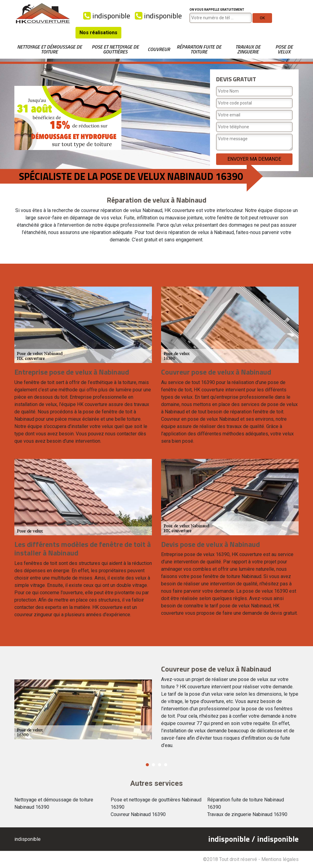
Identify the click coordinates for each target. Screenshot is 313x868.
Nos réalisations (98, 33)
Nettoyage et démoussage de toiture (50, 49)
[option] (156, 709)
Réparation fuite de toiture (199, 49)
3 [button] (160, 765)
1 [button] (147, 765)
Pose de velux (284, 49)
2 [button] (153, 765)
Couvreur (159, 49)
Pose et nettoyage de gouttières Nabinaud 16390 (156, 803)
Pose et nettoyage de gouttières (115, 49)
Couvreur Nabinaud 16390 (138, 814)
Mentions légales (280, 859)
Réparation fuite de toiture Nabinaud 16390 (246, 803)
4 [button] (166, 765)
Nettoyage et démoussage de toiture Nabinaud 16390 (54, 803)
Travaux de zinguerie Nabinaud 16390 (247, 814)
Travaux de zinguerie (248, 49)
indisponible (107, 16)
